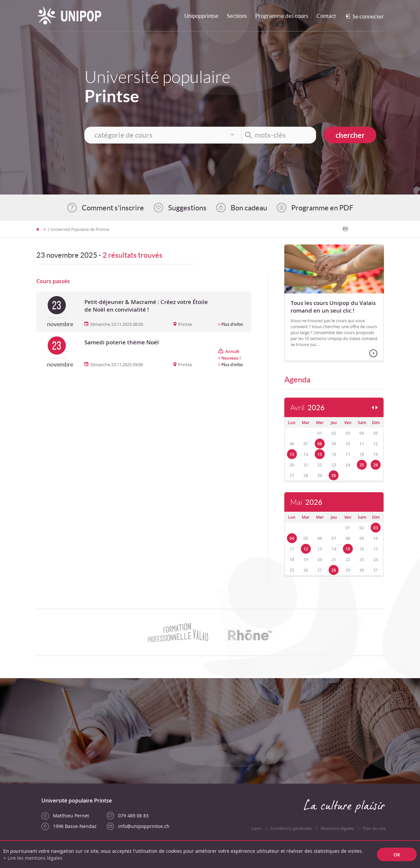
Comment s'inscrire (113, 208)
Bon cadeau (249, 208)
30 (334, 476)
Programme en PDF (322, 208)
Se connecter (368, 16)
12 (306, 549)
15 (320, 454)
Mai (306, 502)
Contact (326, 16)
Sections (237, 16)
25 (362, 465)
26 (376, 465)
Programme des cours (282, 16)
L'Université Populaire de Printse (78, 229)
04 (292, 538)
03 (376, 528)
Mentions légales (337, 828)
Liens (256, 828)
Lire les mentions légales (35, 858)
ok (397, 855)
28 (334, 570)
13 (292, 454)
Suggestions (187, 208)
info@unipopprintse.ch (144, 826)
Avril (307, 408)
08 (320, 444)
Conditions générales (291, 828)
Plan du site (374, 828)
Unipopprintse (201, 16)
